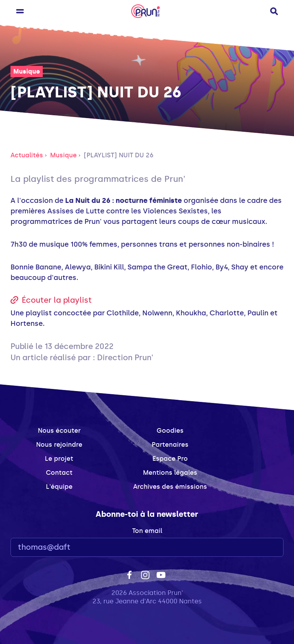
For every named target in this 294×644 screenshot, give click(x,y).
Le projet (59, 459)
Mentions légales (170, 473)
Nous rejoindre (59, 445)
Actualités (27, 155)
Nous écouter (59, 431)
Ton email (147, 531)
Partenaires (170, 445)
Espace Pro (170, 459)
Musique (27, 71)
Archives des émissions (170, 487)
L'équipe (59, 487)
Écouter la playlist (57, 300)
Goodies (170, 431)
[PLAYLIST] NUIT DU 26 (119, 155)
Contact (59, 473)
